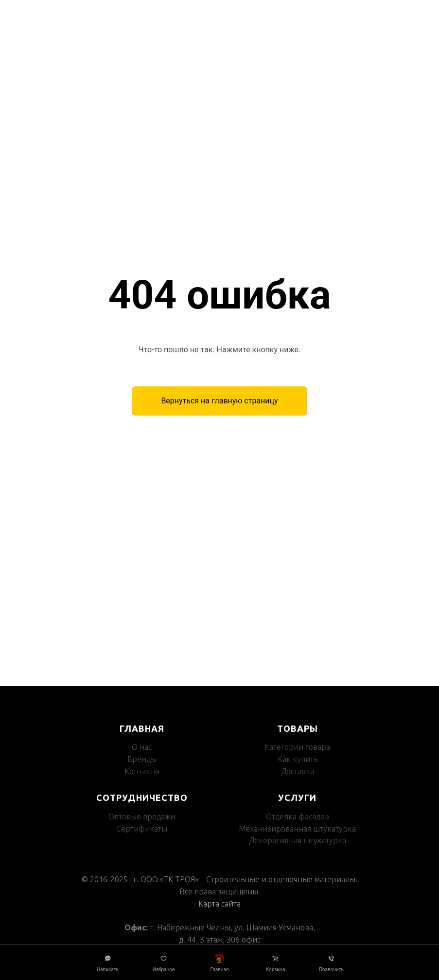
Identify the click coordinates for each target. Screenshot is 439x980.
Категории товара (297, 747)
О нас (142, 747)
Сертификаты (142, 829)
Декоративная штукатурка (298, 840)
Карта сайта (219, 904)
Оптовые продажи (142, 817)
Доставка (298, 771)
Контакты (142, 771)
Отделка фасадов (298, 817)
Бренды (142, 759)
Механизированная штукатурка (297, 829)
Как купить (298, 759)
